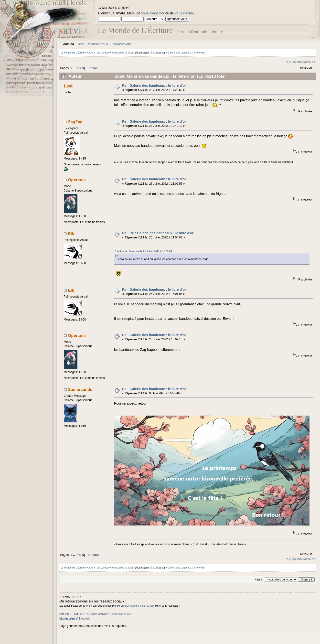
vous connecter (153, 13)
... (75, 68)
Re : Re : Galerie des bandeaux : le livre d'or (158, 233)
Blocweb (84, 619)
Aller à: (259, 580)
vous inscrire (185, 13)
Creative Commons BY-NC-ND (137, 606)
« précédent (294, 62)
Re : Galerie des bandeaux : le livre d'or (154, 86)
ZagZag (160, 53)
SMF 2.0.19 (66, 614)
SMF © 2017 (81, 614)
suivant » (309, 62)
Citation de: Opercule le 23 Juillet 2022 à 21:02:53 (143, 252)
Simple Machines (99, 614)
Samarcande (80, 390)
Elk (153, 53)
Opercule (77, 180)
